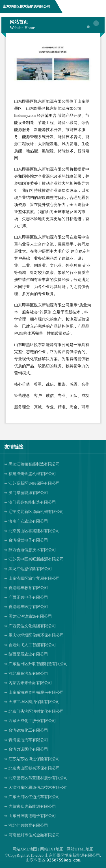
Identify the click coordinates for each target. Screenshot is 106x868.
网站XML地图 (25, 849)
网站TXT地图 (52, 849)
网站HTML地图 (80, 849)
